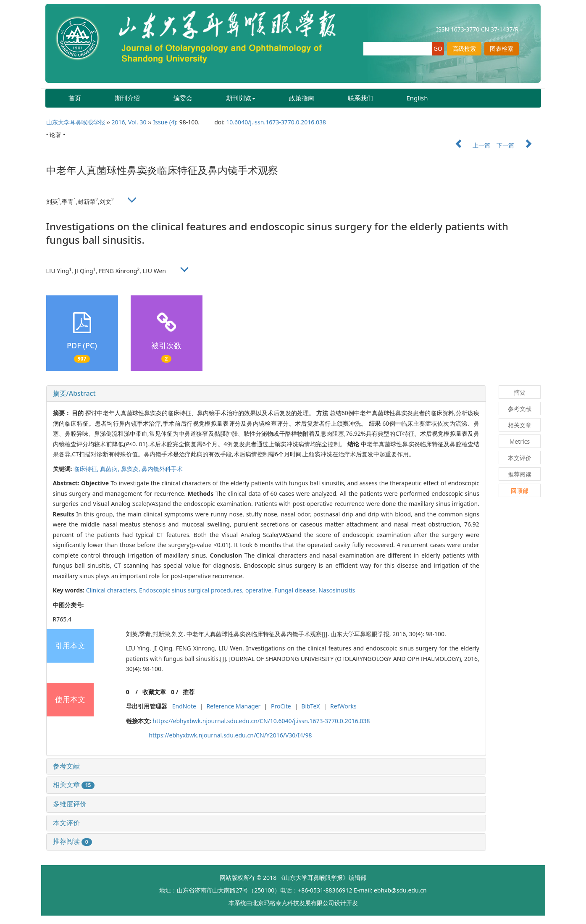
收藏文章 (154, 692)
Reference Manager (233, 706)
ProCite (281, 706)
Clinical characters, (113, 590)
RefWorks (343, 706)
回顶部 (520, 491)
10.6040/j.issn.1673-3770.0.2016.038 (276, 122)
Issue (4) (165, 122)
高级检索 (464, 49)
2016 (118, 122)
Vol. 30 (137, 122)
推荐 (189, 692)
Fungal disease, (296, 590)
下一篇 (518, 145)
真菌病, (110, 469)
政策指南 (302, 98)
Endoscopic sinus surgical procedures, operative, (207, 590)
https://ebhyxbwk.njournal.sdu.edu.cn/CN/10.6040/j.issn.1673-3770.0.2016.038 (261, 721)
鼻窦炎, (131, 469)
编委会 (183, 98)
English (417, 98)
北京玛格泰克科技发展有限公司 (293, 903)
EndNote (184, 706)
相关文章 (74, 784)
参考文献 (66, 766)
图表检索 (502, 49)
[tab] (266, 394)
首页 (75, 98)
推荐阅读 (72, 841)
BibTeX (310, 706)
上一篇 (469, 145)
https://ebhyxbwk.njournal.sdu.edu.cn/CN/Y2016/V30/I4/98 (230, 735)
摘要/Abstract (74, 393)
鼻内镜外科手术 (162, 469)
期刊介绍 (127, 98)
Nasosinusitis (337, 590)
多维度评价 (70, 804)
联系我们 (360, 98)
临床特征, (87, 469)
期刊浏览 (241, 98)
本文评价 (66, 823)
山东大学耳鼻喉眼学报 (76, 122)
